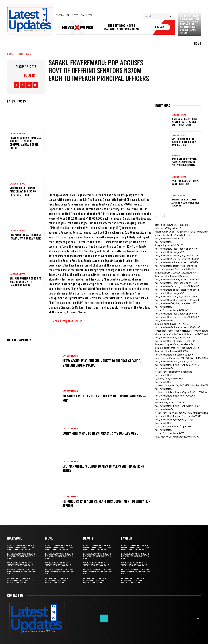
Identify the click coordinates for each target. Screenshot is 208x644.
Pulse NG (30, 75)
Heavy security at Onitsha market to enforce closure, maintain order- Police (25, 143)
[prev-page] (157, 216)
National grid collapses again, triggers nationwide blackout (185, 202)
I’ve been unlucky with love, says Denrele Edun (185, 182)
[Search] (171, 16)
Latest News (24, 54)
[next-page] (163, 216)
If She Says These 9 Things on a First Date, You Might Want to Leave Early (185, 122)
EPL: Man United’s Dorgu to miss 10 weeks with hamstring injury (26, 282)
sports (176, 155)
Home (10, 54)
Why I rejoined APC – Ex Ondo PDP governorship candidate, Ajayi (184, 142)
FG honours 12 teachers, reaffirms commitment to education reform (99, 503)
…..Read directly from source (65, 321)
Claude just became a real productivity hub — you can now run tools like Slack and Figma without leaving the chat (190, 24)
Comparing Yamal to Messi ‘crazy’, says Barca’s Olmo (26, 237)
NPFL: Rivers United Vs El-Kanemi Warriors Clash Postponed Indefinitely (184, 162)
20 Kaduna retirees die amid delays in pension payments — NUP (23, 192)
